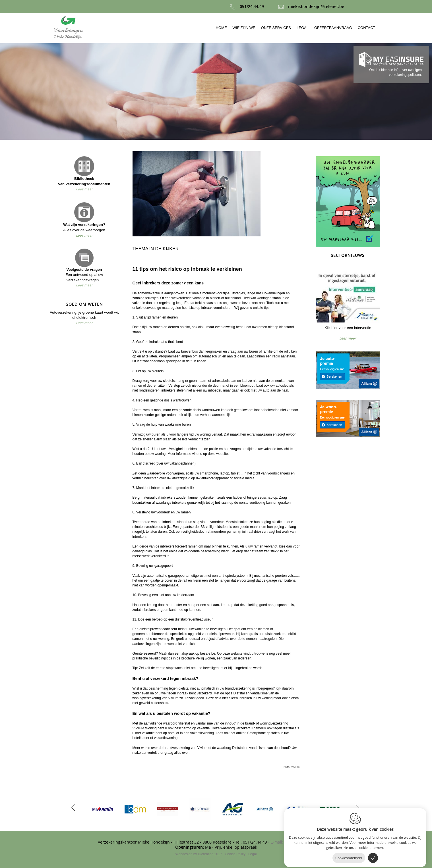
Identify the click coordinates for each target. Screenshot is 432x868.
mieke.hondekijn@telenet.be (311, 6)
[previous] (73, 807)
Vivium (295, 767)
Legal (252, 854)
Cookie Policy (235, 854)
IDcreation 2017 (199, 854)
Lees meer (84, 189)
